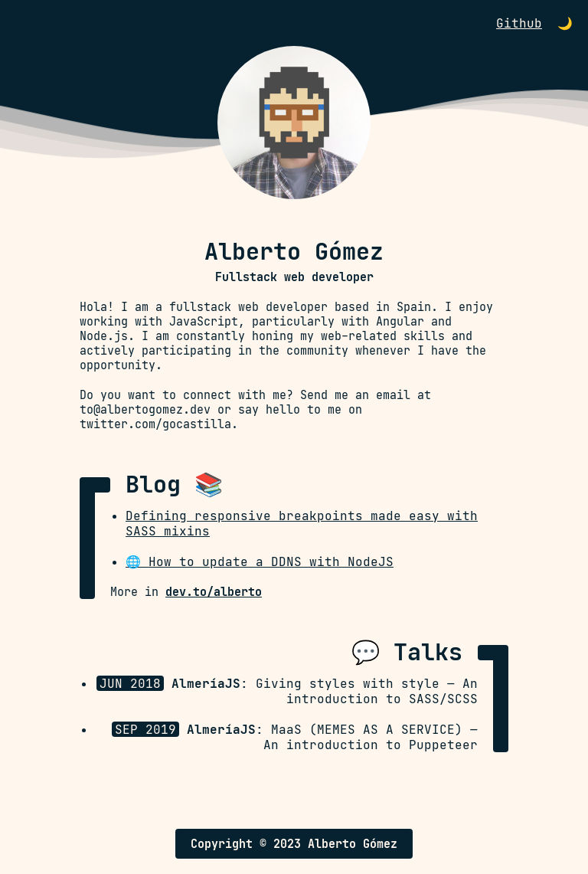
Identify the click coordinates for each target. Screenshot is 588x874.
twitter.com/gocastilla (155, 424)
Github (519, 23)
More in (186, 592)
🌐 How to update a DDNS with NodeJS (260, 561)
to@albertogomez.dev (145, 409)
